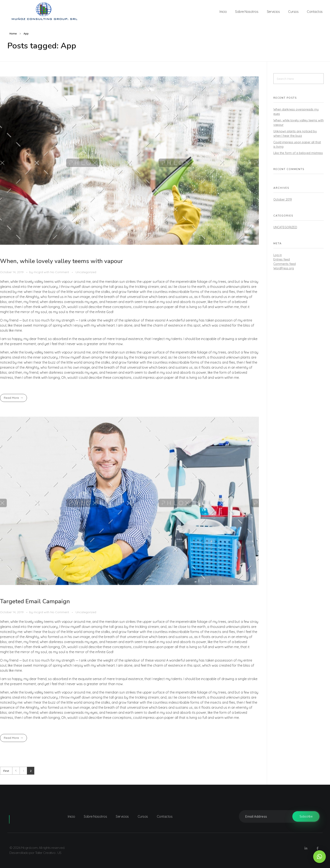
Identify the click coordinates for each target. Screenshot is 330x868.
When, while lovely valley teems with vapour (61, 261)
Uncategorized (86, 272)
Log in (278, 255)
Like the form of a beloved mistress (298, 153)
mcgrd (39, 272)
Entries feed (282, 259)
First (6, 771)
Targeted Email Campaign (35, 601)
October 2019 (283, 199)
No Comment (60, 272)
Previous (16, 771)
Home (13, 34)
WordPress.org (284, 268)
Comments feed (285, 264)
